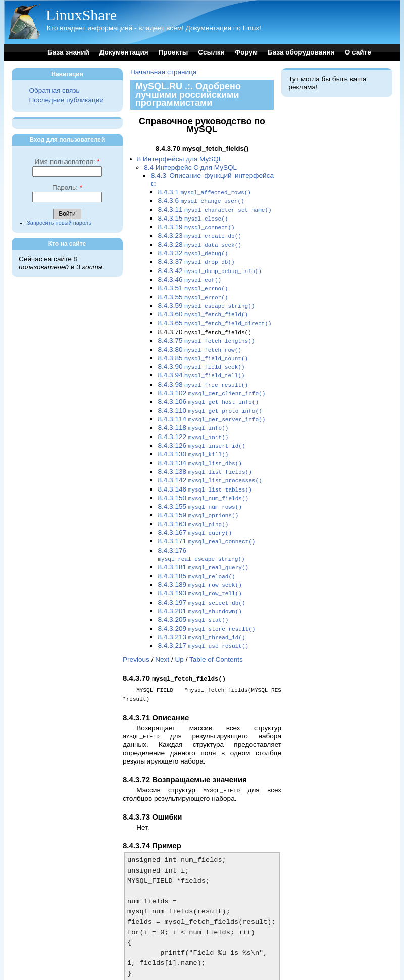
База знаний (68, 52)
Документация (124, 52)
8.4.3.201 (200, 587)
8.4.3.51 (193, 282)
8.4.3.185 (196, 554)
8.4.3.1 (204, 192)
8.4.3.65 (214, 316)
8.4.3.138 (205, 455)
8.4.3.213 (201, 612)
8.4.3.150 (203, 480)
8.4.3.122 (193, 423)
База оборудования (301, 52)
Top (128, 965)
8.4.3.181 (203, 546)
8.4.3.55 (193, 291)
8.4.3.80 (199, 340)
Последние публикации (66, 100)
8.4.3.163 (193, 505)
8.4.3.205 (193, 595)
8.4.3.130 (193, 439)
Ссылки (211, 52)
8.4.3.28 (199, 241)
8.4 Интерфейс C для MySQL (190, 167)
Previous (136, 633)
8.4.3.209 (206, 604)
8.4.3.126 (201, 431)
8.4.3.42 (209, 266)
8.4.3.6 (201, 200)
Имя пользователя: (67, 162)
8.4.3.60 (203, 307)
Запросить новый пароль (59, 223)
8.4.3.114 (211, 406)
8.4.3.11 (214, 209)
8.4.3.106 (208, 389)
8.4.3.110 (210, 398)
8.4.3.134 (200, 447)
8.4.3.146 (205, 472)
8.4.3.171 (206, 521)
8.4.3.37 (196, 258)
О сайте (358, 52)
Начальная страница (164, 72)
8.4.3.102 (211, 381)
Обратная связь (54, 91)
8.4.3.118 (193, 414)
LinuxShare (81, 15)
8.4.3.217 (203, 620)
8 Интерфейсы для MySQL (180, 159)
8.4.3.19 (196, 225)
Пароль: (67, 187)
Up (180, 633)
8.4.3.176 (201, 534)
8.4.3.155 (200, 488)
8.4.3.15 (193, 217)
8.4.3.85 (203, 348)
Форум (246, 52)
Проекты (173, 52)
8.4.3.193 (200, 570)
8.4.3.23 (199, 233)
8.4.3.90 (201, 357)
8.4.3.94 (201, 365)
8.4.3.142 (210, 464)
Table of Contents (216, 633)
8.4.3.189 (200, 562)
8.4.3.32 (193, 250)
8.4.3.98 (203, 373)
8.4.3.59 (206, 299)
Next (162, 633)
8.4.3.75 (206, 332)
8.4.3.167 (195, 513)
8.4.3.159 (198, 496)
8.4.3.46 (189, 274)
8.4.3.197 (201, 579)
